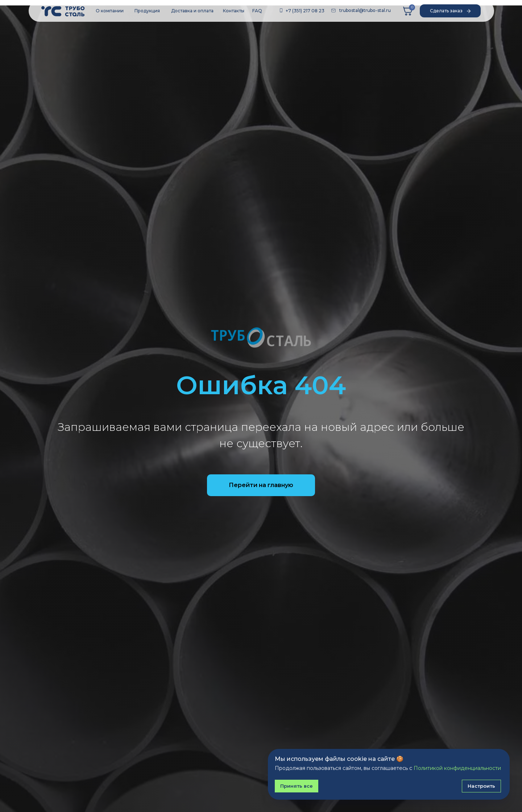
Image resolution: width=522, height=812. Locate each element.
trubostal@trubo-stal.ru (365, 10)
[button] (450, 11)
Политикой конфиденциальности (457, 768)
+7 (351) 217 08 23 (305, 11)
